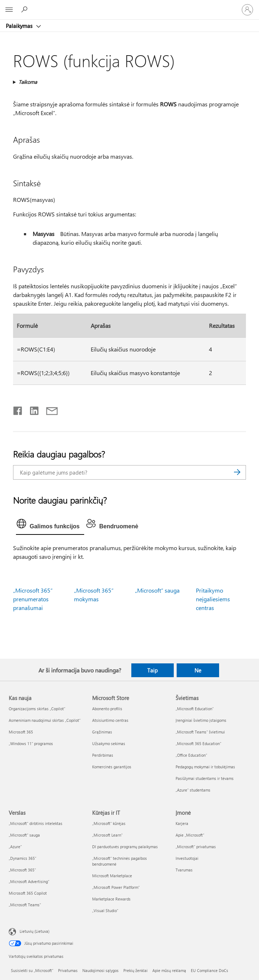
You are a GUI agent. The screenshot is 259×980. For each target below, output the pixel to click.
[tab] (50, 525)
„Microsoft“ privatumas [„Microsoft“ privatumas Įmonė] (196, 847)
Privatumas (68, 970)
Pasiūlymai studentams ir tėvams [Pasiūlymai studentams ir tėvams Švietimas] (205, 778)
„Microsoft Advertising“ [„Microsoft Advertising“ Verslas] (29, 881)
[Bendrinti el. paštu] (49, 409)
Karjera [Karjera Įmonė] (182, 823)
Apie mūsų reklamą (169, 970)
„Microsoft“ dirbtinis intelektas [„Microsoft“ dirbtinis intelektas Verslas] (36, 823)
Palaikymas (20, 26)
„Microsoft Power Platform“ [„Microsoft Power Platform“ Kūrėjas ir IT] (116, 887)
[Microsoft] (129, 5)
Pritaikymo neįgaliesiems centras (213, 599)
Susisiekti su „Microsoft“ (32, 970)
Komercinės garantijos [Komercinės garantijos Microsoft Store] (112, 767)
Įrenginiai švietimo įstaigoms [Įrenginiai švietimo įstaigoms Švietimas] (201, 720)
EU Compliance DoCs (209, 970)
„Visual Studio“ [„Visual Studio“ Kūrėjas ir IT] (105, 910)
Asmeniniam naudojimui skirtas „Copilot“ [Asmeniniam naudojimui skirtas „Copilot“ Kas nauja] (45, 720)
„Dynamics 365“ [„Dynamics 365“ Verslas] (22, 858)
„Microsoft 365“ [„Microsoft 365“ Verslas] (22, 870)
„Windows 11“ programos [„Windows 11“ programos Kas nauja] (31, 743)
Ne (198, 670)
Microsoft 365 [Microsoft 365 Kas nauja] (21, 732)
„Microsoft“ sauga (157, 590)
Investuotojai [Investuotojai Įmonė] (187, 858)
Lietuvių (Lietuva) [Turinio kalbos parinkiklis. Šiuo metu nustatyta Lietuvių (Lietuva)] (34, 931)
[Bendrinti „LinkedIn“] (31, 409)
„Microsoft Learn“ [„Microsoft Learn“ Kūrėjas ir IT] (107, 835)
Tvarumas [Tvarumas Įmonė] (184, 870)
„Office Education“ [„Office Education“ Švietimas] (191, 755)
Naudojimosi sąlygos (100, 970)
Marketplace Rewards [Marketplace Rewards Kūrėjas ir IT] (111, 899)
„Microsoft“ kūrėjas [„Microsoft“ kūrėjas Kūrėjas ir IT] (109, 823)
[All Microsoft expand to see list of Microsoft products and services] (9, 10)
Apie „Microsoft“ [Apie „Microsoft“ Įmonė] (190, 835)
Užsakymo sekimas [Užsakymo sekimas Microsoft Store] (109, 743)
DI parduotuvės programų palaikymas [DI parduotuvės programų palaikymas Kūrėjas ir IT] (125, 847)
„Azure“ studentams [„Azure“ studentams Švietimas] (193, 790)
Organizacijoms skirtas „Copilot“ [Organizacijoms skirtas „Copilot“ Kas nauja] (37, 709)
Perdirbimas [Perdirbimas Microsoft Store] (103, 755)
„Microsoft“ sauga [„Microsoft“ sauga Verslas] (24, 835)
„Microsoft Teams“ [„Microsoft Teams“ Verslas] (25, 905)
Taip (153, 670)
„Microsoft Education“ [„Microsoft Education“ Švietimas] (195, 709)
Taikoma (28, 82)
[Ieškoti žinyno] (25, 9)
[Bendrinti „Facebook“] (18, 409)
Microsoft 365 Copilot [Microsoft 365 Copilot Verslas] (28, 893)
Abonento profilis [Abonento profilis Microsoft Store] (107, 709)
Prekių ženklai (135, 970)
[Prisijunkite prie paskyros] (247, 10)
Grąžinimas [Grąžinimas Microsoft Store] (102, 732)
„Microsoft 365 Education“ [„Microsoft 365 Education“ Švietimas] (198, 743)
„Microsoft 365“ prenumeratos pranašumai (33, 599)
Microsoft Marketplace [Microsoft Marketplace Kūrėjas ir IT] (112, 876)
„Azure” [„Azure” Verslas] (15, 847)
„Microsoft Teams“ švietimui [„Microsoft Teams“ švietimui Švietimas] (200, 732)
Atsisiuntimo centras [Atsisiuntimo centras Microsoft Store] (110, 720)
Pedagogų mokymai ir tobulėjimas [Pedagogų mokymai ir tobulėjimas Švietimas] (205, 767)
